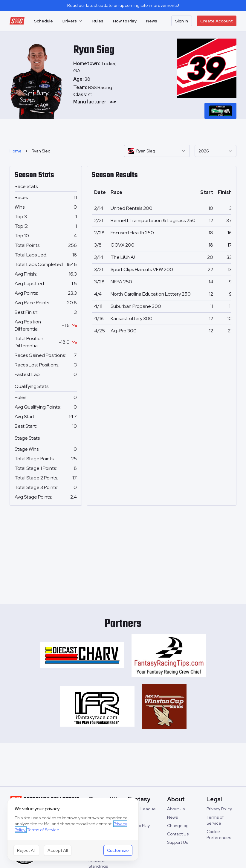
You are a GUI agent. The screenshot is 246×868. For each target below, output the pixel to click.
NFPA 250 (121, 282)
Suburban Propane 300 (136, 306)
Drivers (73, 21)
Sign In (182, 21)
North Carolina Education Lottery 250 (151, 294)
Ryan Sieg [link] (41, 151)
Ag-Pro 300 (124, 331)
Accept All (58, 850)
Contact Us (178, 834)
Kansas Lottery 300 (132, 318)
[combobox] (157, 151)
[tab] (220, 111)
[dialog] (73, 829)
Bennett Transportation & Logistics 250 (153, 220)
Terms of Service (43, 830)
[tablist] (220, 111)
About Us (176, 809)
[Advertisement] (123, 131)
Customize (118, 850)
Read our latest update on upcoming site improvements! (123, 5)
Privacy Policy (219, 809)
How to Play (125, 21)
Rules (98, 21)
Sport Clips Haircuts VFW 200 (142, 269)
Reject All (26, 850)
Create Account (217, 21)
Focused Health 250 (132, 233)
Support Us (178, 842)
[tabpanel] (97, 95)
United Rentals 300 (132, 208)
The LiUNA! (123, 257)
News (152, 21)
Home (16, 151)
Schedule (43, 21)
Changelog (178, 826)
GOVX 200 (123, 245)
